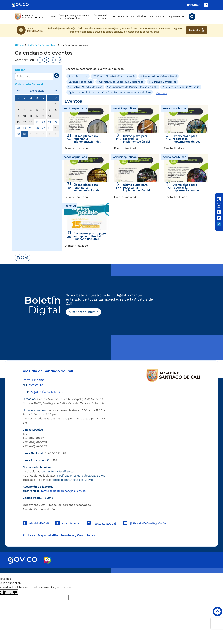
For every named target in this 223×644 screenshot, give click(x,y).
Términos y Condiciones (78, 535)
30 (18, 134)
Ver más (162, 93)
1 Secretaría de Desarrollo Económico (120, 82)
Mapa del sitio (48, 535)
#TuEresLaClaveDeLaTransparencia (114, 76)
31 (24, 134)
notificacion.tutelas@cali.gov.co (73, 480)
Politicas (29, 535)
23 (18, 128)
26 (37, 128)
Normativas (155, 17)
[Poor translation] (13, 592)
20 (43, 122)
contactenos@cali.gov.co (58, 471)
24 (25, 128)
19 (37, 122)
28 (50, 128)
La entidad (137, 17)
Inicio (53, 17)
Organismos (174, 17)
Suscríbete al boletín (84, 312)
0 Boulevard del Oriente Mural (159, 76)
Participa (123, 17)
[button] (192, 17)
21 (50, 122)
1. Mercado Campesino (163, 82)
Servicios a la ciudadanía (101, 17)
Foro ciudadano (78, 76)
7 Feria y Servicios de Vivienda (181, 87)
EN (206, 5)
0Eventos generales (80, 82)
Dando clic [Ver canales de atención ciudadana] (197, 30)
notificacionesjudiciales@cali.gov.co (81, 476)
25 (31, 128)
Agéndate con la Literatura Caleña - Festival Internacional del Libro (110, 92)
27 (43, 128)
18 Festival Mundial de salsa (85, 87)
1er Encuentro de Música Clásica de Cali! (132, 87)
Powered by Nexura (210, 571)
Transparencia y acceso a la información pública (74, 17)
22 (56, 122)
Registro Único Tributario (47, 392)
